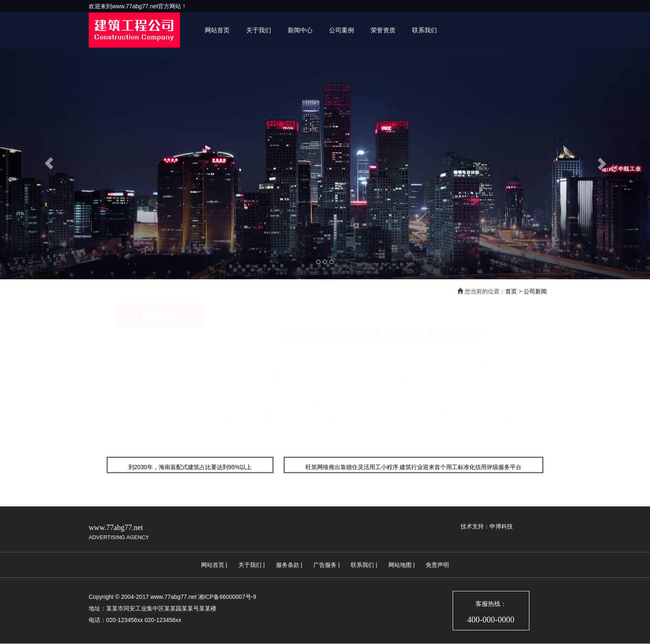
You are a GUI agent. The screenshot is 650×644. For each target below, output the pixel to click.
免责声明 (437, 565)
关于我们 (259, 30)
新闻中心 (300, 30)
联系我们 (424, 30)
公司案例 (342, 30)
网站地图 (400, 565)
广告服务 (325, 565)
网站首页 (217, 30)
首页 (511, 291)
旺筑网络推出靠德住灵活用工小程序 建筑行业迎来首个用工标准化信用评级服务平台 (414, 467)
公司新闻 (535, 291)
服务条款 (288, 565)
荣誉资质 (383, 30)
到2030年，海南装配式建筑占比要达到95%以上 (190, 467)
